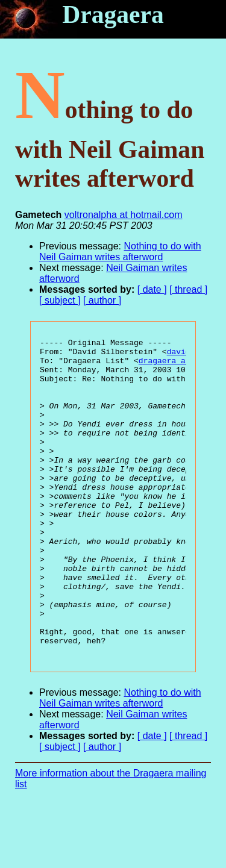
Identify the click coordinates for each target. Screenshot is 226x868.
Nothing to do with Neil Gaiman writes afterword (120, 251)
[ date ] (152, 289)
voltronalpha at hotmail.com (124, 215)
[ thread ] (188, 289)
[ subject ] (60, 300)
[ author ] (102, 300)
